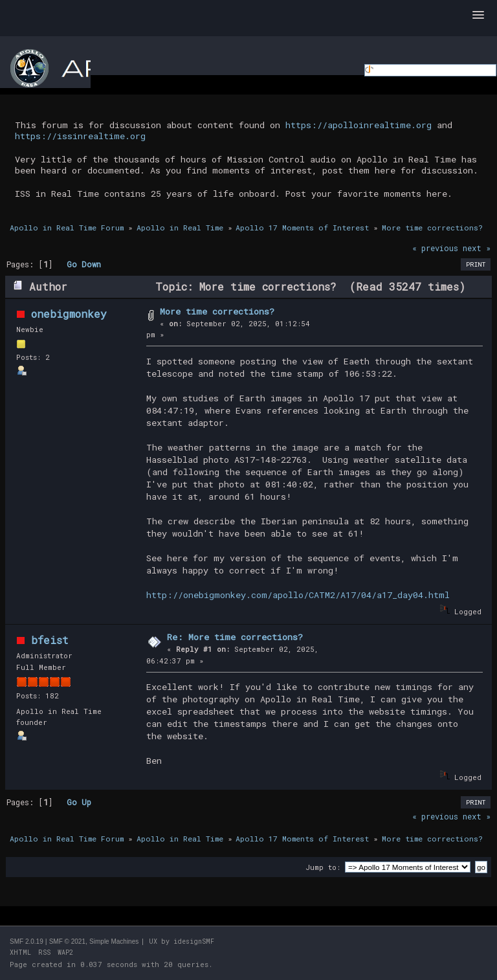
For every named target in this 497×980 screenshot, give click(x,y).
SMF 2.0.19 (27, 941)
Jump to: (323, 867)
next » (477, 248)
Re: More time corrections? (235, 637)
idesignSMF (194, 941)
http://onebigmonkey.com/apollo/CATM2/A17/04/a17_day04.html (298, 595)
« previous (435, 248)
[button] (478, 16)
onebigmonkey (69, 314)
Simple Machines (114, 941)
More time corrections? (217, 311)
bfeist (50, 640)
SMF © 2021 (67, 941)
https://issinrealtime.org (80, 136)
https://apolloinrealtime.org (359, 125)
